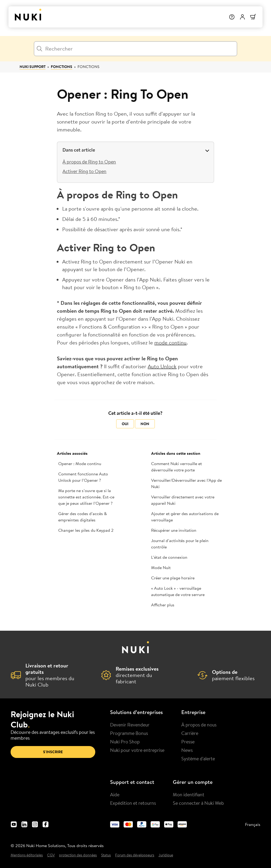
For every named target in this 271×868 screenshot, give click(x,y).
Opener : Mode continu (80, 463)
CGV (51, 855)
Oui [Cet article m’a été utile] (125, 424)
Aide (115, 794)
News (187, 750)
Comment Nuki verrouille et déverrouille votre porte (177, 467)
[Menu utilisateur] (242, 17)
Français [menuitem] (253, 824)
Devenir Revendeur (130, 725)
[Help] (232, 17)
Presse (188, 742)
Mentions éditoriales (27, 855)
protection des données (78, 855)
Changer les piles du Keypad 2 (86, 530)
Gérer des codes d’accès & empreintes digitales (83, 517)
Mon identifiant (189, 794)
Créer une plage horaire (173, 578)
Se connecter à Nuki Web (198, 803)
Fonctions (62, 67)
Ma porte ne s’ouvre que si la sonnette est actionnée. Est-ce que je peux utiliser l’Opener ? (86, 497)
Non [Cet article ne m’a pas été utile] (145, 424)
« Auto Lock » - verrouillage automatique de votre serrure (178, 591)
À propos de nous (199, 725)
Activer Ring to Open (84, 171)
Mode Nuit (161, 567)
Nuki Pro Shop (125, 742)
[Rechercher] (135, 49)
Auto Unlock (162, 366)
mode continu (170, 342)
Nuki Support (33, 67)
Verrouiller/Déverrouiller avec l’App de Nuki (186, 483)
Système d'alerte (198, 758)
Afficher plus (163, 605)
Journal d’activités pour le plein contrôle (180, 544)
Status (106, 855)
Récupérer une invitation (174, 530)
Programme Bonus (129, 733)
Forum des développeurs (135, 855)
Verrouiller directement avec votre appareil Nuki (183, 500)
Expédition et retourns (133, 803)
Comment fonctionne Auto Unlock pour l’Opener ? (83, 477)
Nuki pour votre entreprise (137, 750)
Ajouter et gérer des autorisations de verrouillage (185, 517)
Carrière (190, 733)
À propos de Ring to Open (89, 162)
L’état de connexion (169, 557)
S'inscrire (53, 752)
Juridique (166, 855)
